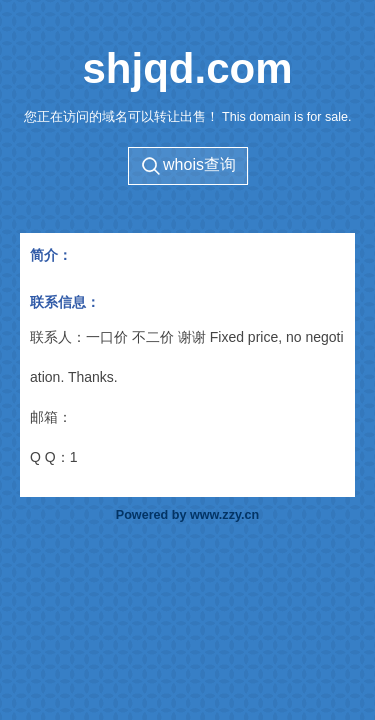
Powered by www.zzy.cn (187, 515)
